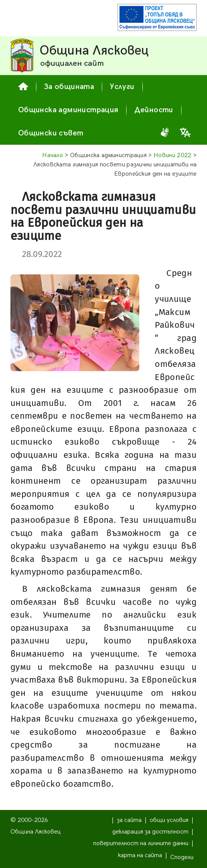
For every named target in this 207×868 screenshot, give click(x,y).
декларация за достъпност (150, 832)
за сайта (129, 820)
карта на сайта (140, 855)
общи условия (169, 820)
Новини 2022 (173, 155)
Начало (53, 155)
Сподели (182, 857)
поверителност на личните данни (141, 843)
